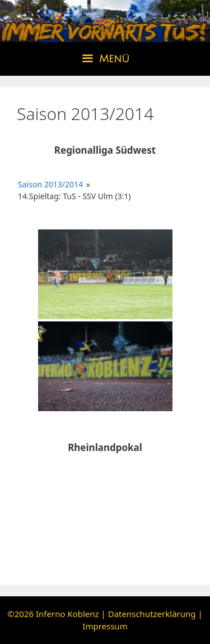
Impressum (105, 626)
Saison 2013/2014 (50, 184)
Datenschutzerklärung (152, 614)
